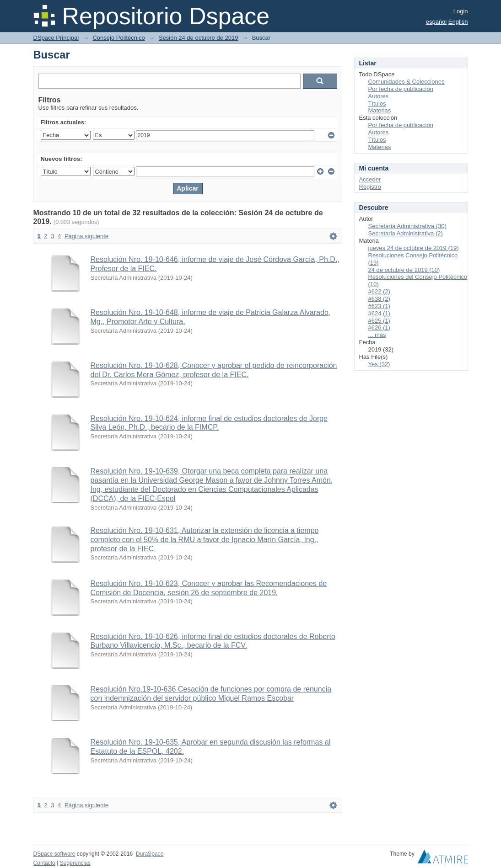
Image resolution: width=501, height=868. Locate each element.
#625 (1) (379, 321)
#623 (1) (379, 306)
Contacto (44, 863)
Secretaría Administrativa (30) (407, 226)
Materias (380, 110)
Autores (379, 96)
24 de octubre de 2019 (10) (404, 270)
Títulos (377, 104)
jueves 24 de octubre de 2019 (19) (414, 248)
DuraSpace (150, 854)
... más (377, 335)
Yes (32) (379, 364)
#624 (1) (379, 313)
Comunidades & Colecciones (407, 82)
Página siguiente (86, 236)
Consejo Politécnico (119, 38)
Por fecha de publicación (401, 89)
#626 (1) (379, 327)
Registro (370, 187)
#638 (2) (379, 299)
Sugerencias (75, 863)
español (436, 22)
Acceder (370, 179)
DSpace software (54, 854)
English (458, 22)
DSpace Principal (56, 38)
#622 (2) (379, 291)
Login (461, 11)
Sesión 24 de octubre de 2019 (198, 38)
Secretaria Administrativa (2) (406, 233)
